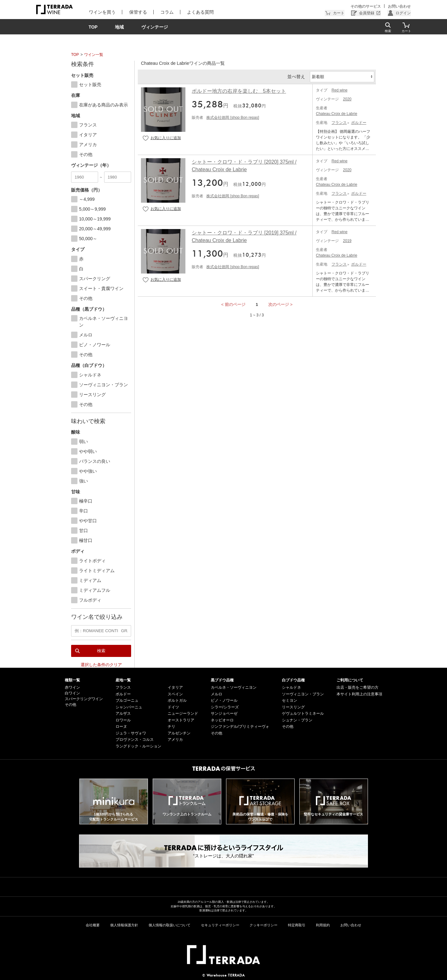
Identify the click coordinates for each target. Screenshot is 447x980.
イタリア (175, 687)
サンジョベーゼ (224, 713)
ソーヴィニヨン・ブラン (303, 694)
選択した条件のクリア (101, 664)
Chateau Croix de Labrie (337, 114)
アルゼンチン (179, 733)
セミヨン (290, 700)
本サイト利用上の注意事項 (359, 694)
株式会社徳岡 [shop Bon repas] (233, 118)
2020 (347, 99)
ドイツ (173, 707)
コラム (166, 12)
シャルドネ (291, 687)
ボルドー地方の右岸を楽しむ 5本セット (239, 91)
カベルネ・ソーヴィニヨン (234, 687)
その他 (70, 705)
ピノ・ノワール (224, 700)
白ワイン (72, 693)
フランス (339, 123)
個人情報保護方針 (124, 925)
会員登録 (367, 13)
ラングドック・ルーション (138, 746)
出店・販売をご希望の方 (357, 687)
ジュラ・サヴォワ (131, 733)
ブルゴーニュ (127, 700)
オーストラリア (181, 720)
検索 (101, 650)
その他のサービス (366, 6)
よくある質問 (199, 12)
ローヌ (121, 727)
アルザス (123, 713)
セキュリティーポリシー (220, 925)
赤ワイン (72, 687)
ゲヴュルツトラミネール (303, 713)
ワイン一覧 (94, 55)
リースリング (293, 707)
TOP (75, 55)
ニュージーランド (183, 713)
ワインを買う (102, 12)
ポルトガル (177, 700)
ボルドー (359, 123)
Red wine (339, 90)
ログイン (403, 13)
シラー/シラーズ (225, 707)
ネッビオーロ (222, 720)
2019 (347, 241)
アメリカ (175, 740)
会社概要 (93, 925)
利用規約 (323, 925)
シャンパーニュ (129, 707)
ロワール (123, 720)
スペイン (175, 694)
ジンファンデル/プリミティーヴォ (240, 727)
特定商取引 (297, 925)
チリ (171, 727)
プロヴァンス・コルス (135, 740)
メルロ (217, 694)
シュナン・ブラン (297, 720)
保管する (137, 12)
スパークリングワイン (84, 699)
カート (339, 13)
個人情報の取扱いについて (170, 925)
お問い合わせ (399, 6)
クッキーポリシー (264, 925)
